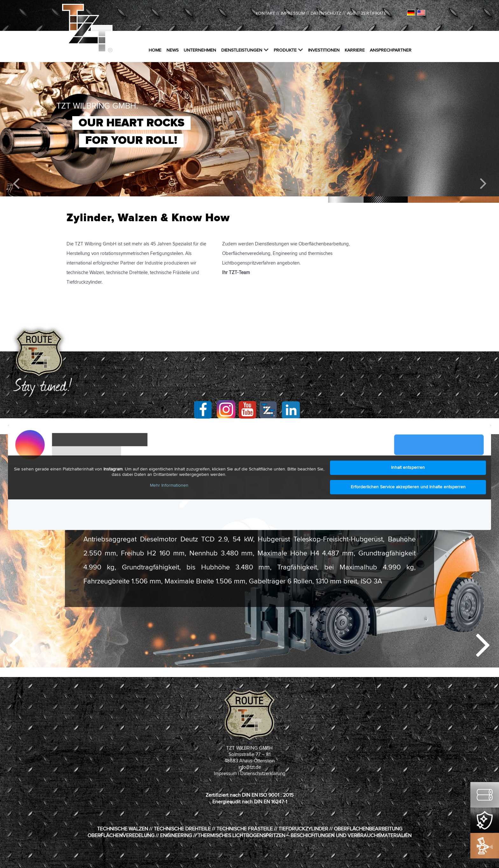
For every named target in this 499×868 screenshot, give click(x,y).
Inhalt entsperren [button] (408, 468)
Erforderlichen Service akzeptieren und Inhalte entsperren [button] (408, 487)
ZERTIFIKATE (374, 13)
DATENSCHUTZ (326, 13)
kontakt (265, 13)
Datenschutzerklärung (263, 774)
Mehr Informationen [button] (169, 485)
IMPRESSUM (293, 13)
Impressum (225, 774)
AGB (351, 13)
